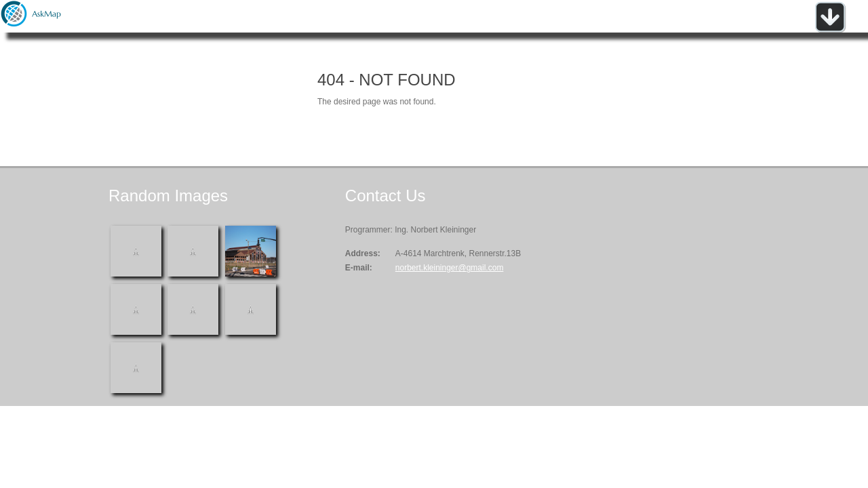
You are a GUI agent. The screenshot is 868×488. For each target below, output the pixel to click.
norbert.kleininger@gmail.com (450, 268)
